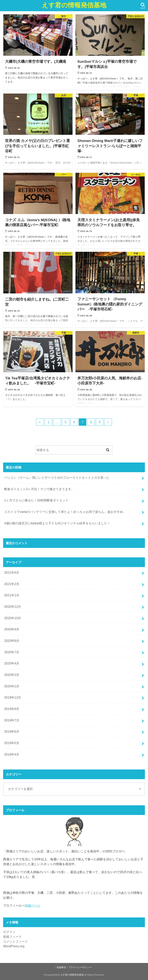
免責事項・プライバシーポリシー (74, 967)
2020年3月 (12, 675)
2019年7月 (12, 720)
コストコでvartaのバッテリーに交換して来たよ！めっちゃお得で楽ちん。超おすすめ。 (65, 512)
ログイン (9, 932)
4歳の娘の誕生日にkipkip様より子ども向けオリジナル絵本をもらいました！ (57, 523)
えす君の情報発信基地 (74, 5)
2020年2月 (12, 686)
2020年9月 (12, 629)
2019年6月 (12, 732)
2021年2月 (12, 584)
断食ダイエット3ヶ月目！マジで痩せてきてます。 (39, 489)
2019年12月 (13, 697)
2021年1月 (12, 595)
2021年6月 (12, 573)
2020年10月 (13, 618)
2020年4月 (12, 663)
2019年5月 (12, 743)
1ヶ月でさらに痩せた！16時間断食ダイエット (36, 500)
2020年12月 (13, 607)
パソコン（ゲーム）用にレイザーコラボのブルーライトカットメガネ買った (57, 478)
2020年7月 (12, 652)
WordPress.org (14, 946)
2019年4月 (12, 754)
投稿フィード (12, 937)
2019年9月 (12, 709)
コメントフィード (16, 941)
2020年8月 (12, 641)
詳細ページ (33, 905)
